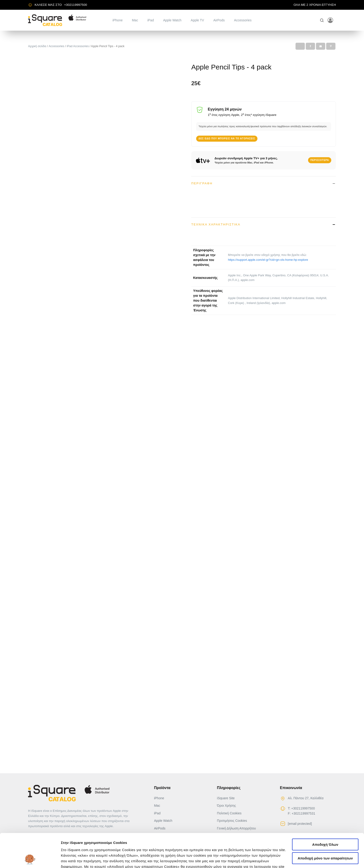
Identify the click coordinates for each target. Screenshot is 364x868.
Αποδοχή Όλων (325, 813)
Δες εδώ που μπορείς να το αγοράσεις (227, 138)
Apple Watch (172, 20)
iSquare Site (226, 798)
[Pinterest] (331, 46)
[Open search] (322, 20)
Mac (135, 20)
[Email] (321, 46)
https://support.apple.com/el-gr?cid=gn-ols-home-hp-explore (268, 259)
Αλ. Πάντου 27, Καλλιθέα (306, 798)
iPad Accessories (78, 46)
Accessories (243, 20)
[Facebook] (310, 46)
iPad (151, 20)
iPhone (118, 20)
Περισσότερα (320, 160)
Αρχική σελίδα (37, 46)
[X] (300, 46)
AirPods (219, 20)
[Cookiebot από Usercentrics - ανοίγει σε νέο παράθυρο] (30, 859)
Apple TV (197, 20)
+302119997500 (76, 5)
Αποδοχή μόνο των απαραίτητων (325, 827)
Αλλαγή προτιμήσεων (79, 859)
